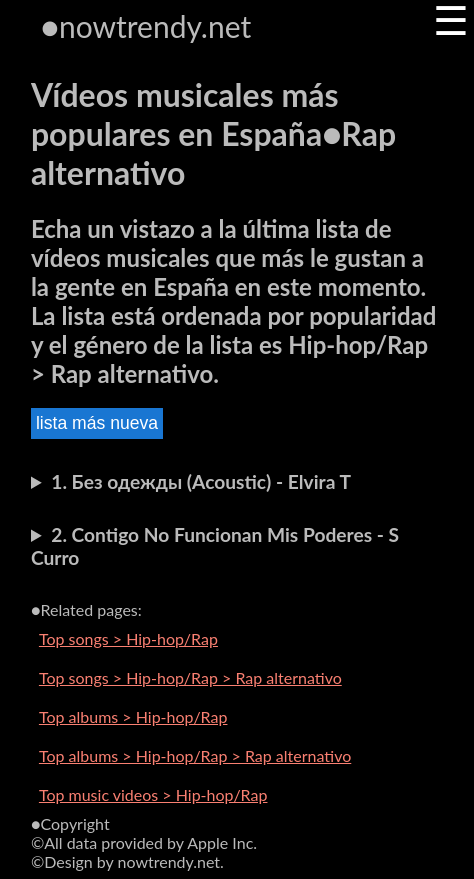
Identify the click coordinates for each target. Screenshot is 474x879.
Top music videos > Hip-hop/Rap (153, 794)
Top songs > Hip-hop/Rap (128, 638)
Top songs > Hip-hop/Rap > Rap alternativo (190, 677)
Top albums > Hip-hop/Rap (133, 716)
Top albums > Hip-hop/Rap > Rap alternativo (195, 755)
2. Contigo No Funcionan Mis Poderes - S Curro (215, 546)
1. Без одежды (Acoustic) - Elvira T (201, 481)
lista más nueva (97, 423)
